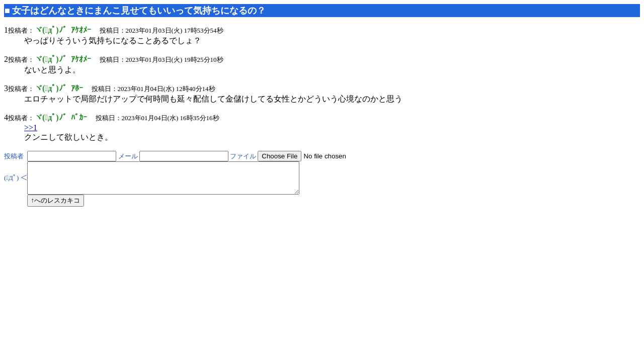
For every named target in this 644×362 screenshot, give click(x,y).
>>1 (31, 127)
